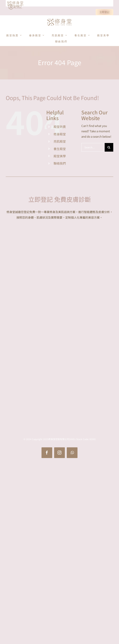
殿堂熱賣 (60, 127)
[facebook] (47, 453)
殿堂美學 (60, 156)
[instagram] (59, 453)
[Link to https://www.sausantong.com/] (9, 3)
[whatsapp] (72, 453)
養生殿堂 (60, 149)
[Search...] (93, 147)
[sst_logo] (59, 19)
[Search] (109, 147)
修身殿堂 (60, 134)
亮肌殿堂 (60, 141)
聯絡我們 (60, 163)
